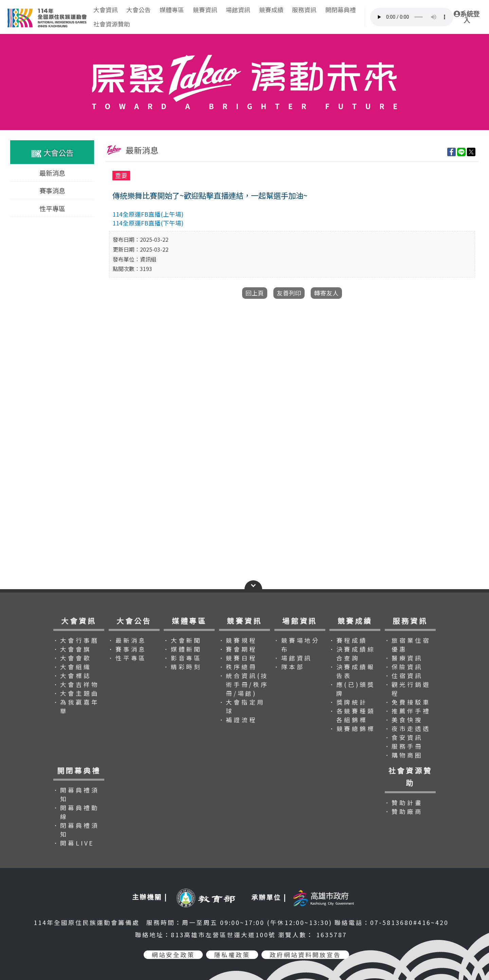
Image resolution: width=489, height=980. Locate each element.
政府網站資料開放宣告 (305, 955)
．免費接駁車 (407, 702)
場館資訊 (238, 10)
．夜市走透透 (407, 729)
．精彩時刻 (182, 667)
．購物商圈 (403, 755)
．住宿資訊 (403, 676)
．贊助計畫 (403, 803)
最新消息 (52, 173)
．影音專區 (182, 658)
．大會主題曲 (76, 693)
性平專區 (52, 208)
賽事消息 (52, 190)
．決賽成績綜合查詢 (352, 654)
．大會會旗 (72, 649)
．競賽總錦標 (352, 729)
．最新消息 (127, 640)
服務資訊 (304, 10)
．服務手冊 (403, 746)
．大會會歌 (72, 658)
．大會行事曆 (76, 640)
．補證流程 (238, 720)
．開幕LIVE (74, 843)
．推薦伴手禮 (407, 711)
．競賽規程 (238, 640)
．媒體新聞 (182, 649)
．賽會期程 (238, 649)
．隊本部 (289, 667)
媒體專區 (172, 10)
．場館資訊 (293, 658)
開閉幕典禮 (341, 10)
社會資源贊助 (112, 24)
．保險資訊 (403, 667)
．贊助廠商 (403, 811)
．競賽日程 (238, 658)
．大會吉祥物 (76, 684)
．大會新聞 (182, 640)
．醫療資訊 (403, 658)
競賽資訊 (205, 10)
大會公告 (139, 10)
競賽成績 (271, 10)
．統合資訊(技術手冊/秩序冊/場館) (244, 684)
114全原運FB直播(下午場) (148, 223)
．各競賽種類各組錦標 (352, 715)
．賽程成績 (348, 640)
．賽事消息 (127, 649)
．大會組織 (72, 667)
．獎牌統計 (348, 702)
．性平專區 (127, 658)
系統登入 (467, 17)
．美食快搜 (403, 720)
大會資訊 (106, 10)
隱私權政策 (232, 955)
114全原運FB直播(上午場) (148, 214)
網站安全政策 (173, 955)
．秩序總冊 (238, 667)
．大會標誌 (72, 676)
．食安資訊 (403, 737)
